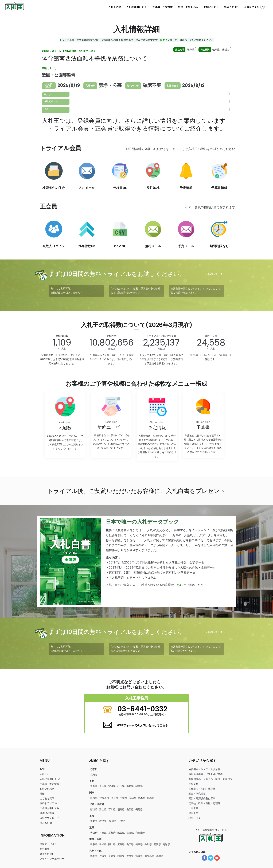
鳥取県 (94, 844)
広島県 (121, 844)
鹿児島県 (149, 856)
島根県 (103, 844)
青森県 (94, 786)
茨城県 (132, 798)
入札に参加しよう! (137, 7)
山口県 (130, 844)
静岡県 (112, 821)
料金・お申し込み (188, 7)
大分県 (130, 856)
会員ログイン (254, 7)
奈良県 (130, 833)
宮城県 (112, 786)
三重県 (122, 821)
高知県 (166, 844)
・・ (202, 789)
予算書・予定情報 (163, 7)
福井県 (121, 809)
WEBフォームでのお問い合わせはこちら (142, 725)
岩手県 (103, 786)
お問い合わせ (211, 7)
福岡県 (94, 856)
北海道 (94, 774)
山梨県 (130, 809)
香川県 (148, 844)
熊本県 (121, 856)
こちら (178, 585)
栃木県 (142, 798)
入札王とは (115, 7)
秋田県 (121, 786)
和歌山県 (140, 833)
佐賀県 (103, 856)
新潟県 (94, 809)
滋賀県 (121, 833)
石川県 (112, 809)
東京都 (94, 798)
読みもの (231, 7)
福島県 (139, 786)
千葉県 (123, 798)
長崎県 (112, 856)
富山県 (103, 809)
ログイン (165, 40)
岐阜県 (103, 821)
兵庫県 (103, 833)
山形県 (130, 786)
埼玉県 (114, 798)
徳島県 (139, 844)
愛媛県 (157, 844)
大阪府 (94, 833)
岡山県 (112, 844)
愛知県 (94, 821)
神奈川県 (104, 798)
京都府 (112, 833)
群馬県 (151, 798)
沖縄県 (160, 856)
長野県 (139, 809)
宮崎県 (139, 856)
